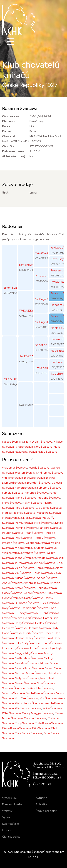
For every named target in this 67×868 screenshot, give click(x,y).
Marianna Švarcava (49, 513)
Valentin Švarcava (13, 693)
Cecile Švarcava (34, 593)
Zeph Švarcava (25, 568)
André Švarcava (12, 583)
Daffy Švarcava (34, 598)
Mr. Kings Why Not (46, 299)
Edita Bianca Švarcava (49, 723)
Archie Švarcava (25, 588)
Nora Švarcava (43, 447)
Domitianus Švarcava (35, 608)
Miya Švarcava (43, 523)
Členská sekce (11, 837)
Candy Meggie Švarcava (38, 713)
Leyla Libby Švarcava (16, 648)
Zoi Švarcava (23, 573)
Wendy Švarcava (26, 558)
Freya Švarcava (12, 503)
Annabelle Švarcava (36, 583)
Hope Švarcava (25, 508)
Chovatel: (9, 136)
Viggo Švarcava (25, 548)
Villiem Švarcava (46, 548)
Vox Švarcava (48, 698)
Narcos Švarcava (13, 442)
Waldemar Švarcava (15, 468)
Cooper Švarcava (35, 718)
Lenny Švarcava (52, 643)
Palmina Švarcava (26, 528)
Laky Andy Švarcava (28, 643)
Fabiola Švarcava (13, 493)
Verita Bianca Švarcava (41, 693)
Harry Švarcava (24, 623)
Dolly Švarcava (11, 608)
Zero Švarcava (45, 568)
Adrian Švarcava (25, 578)
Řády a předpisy (46, 811)
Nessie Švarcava (25, 683)
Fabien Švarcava (25, 488)
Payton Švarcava (13, 533)
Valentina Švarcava (38, 543)
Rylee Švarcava (48, 452)
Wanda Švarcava (39, 468)
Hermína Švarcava (39, 628)
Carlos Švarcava (47, 588)
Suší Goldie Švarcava (40, 688)
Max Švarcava (32, 518)
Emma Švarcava (12, 618)
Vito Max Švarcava (27, 698)
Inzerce (7, 830)
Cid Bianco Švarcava (49, 508)
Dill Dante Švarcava (27, 603)
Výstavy (7, 811)
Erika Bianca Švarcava (29, 733)
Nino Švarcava (46, 683)
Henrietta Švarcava (14, 628)
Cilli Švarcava (54, 593)
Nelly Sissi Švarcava (27, 678)
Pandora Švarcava (50, 528)
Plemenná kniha (12, 804)
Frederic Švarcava (49, 498)
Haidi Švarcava (33, 618)
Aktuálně (41, 798)
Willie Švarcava (11, 713)
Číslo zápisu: (11, 116)
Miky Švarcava (24, 523)
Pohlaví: (8, 131)
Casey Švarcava (12, 593)
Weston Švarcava (26, 473)
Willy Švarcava (24, 563)
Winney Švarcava (45, 563)
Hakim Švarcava (33, 503)
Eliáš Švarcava (41, 728)
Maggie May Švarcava (29, 653)
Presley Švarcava (44, 538)
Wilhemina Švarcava (51, 473)
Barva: (7, 126)
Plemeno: (9, 121)
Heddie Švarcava (46, 623)
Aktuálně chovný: (14, 156)
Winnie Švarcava (13, 478)
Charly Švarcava (33, 633)
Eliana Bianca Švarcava (17, 728)
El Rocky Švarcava (26, 613)
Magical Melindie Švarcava (19, 513)
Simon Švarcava (14, 288)
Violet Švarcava (12, 553)
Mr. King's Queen (46, 322)
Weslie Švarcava (48, 558)
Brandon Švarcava (39, 483)
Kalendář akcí (11, 824)
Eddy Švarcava (24, 723)
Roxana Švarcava (26, 452)
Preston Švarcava (13, 543)
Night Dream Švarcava (38, 442)
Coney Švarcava (13, 598)
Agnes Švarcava (47, 578)
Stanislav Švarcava (14, 688)
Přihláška (41, 804)
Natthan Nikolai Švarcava (31, 673)
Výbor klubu (10, 798)
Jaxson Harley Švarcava (30, 638)
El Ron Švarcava (49, 613)
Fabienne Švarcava (49, 488)
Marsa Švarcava (12, 518)
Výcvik (6, 817)
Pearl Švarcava (34, 533)
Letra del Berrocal (46, 368)
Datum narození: (14, 151)
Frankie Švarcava (26, 498)
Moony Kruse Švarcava (29, 668)
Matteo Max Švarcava (29, 658)
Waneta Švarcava (34, 553)
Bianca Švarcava (34, 478)
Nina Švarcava (24, 447)
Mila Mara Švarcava (27, 663)
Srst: (6, 193)
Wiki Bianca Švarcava (28, 708)
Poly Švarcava (24, 538)
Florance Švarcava (37, 493)
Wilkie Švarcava (52, 708)
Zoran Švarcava (43, 573)
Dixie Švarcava (50, 603)
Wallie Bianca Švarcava (29, 703)
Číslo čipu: (9, 146)
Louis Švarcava (40, 648)
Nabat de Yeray (45, 345)
